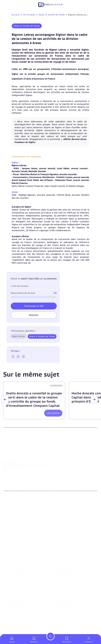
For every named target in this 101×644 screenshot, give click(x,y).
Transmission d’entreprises (18, 560)
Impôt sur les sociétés (63, 528)
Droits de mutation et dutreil (18, 574)
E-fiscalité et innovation (16, 594)
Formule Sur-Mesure (13, 498)
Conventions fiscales (62, 566)
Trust (55, 582)
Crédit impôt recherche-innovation (20, 599)
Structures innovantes (14, 603)
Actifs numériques (12, 619)
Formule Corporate (13, 494)
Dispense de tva (11, 578)
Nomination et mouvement (65, 629)
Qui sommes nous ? (62, 459)
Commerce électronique (15, 611)
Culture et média (12, 615)
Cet (54, 540)
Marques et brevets (13, 607)
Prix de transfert (60, 590)
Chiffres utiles (11, 629)
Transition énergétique (63, 607)
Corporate (57, 556)
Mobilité (56, 586)
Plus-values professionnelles (17, 566)
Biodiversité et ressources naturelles (69, 603)
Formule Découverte (13, 486)
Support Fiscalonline (62, 463)
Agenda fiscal (10, 633)
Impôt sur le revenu (13, 528)
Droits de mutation (13, 540)
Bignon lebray (18, 336)
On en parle (29, 15)
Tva (54, 536)
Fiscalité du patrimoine (16, 523)
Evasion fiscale (59, 578)
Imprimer (34, 315)
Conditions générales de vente (66, 490)
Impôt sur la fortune (14, 536)
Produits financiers (13, 552)
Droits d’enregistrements (64, 544)
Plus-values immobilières (16, 532)
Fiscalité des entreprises (65, 523)
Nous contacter (60, 471)
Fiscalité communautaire (64, 574)
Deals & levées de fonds (52, 15)
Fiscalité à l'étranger (62, 570)
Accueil (16, 15)
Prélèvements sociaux (14, 548)
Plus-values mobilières (14, 570)
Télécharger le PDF (34, 306)
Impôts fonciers (11, 544)
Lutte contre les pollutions (65, 599)
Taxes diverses (59, 548)
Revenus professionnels (63, 532)
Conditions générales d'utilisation (68, 486)
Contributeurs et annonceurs (66, 467)
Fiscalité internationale (65, 560)
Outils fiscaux (11, 624)
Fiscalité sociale (60, 552)
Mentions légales (60, 494)
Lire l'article (53, 413)
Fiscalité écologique (63, 594)
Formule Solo (10, 490)
